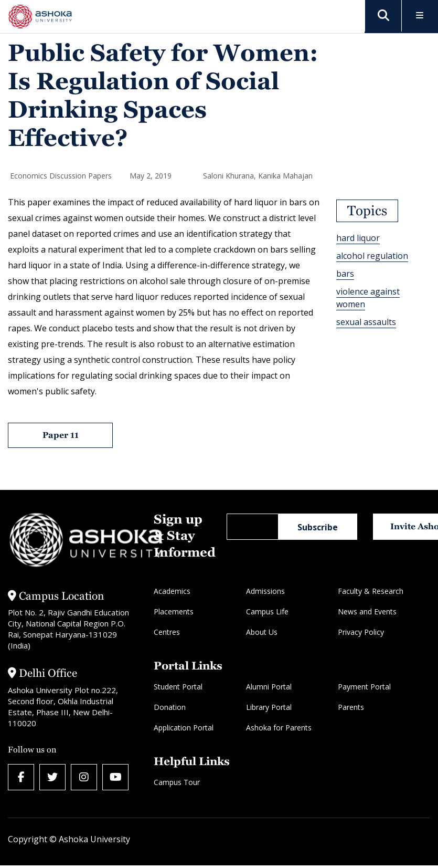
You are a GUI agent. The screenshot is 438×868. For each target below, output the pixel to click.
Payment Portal (364, 687)
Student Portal (178, 687)
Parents (351, 707)
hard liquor (358, 238)
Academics (172, 591)
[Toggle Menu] (420, 16)
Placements (174, 611)
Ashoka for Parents (279, 728)
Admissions (265, 591)
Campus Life (267, 611)
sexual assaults (366, 322)
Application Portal (184, 728)
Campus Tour (177, 782)
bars (345, 274)
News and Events (367, 611)
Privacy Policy (361, 632)
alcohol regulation (372, 256)
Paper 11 (61, 435)
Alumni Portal (269, 687)
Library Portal (269, 707)
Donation (170, 707)
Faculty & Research (371, 591)
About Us (262, 632)
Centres (167, 632)
